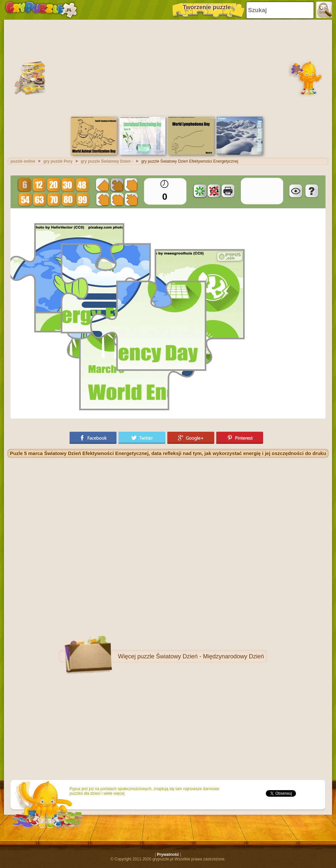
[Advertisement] (168, 67)
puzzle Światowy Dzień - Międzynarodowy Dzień (200, 656)
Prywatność (168, 855)
